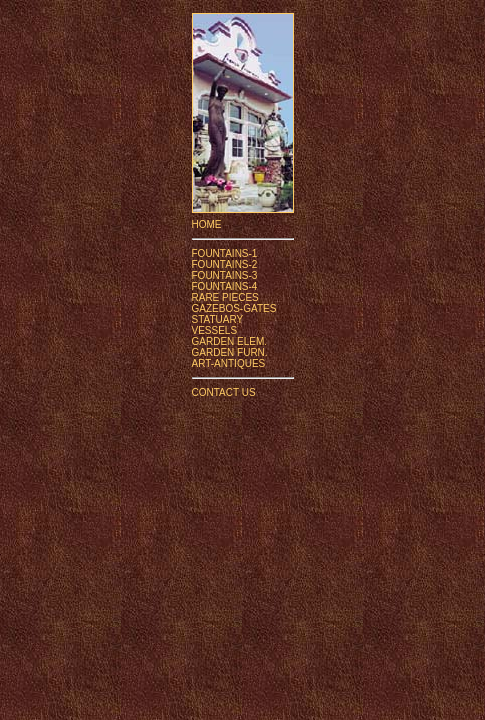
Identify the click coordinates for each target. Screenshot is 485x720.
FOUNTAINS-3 (225, 275)
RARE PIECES (225, 297)
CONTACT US (224, 392)
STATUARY (218, 319)
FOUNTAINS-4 (225, 286)
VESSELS (215, 330)
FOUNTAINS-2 (225, 264)
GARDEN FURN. (230, 352)
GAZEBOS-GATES (234, 308)
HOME (207, 224)
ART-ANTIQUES (229, 363)
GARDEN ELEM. (230, 341)
